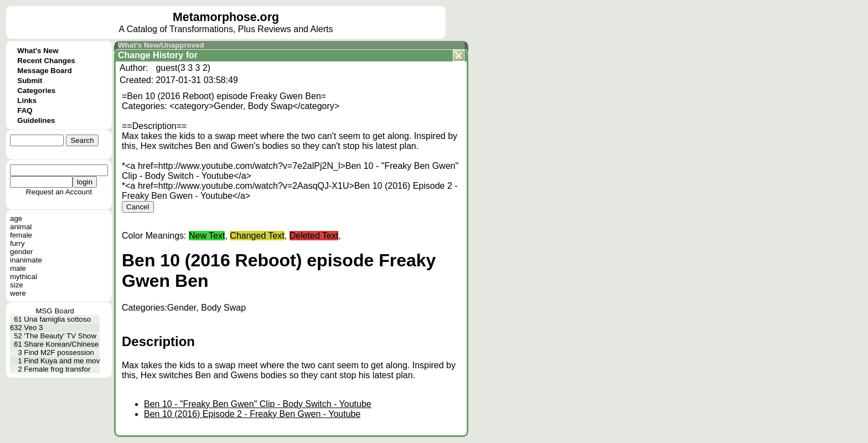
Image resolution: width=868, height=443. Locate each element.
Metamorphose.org (226, 17)
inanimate (26, 260)
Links (27, 101)
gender (22, 252)
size (17, 285)
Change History (151, 55)
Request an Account (59, 192)
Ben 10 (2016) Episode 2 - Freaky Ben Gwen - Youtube (252, 414)
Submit (30, 81)
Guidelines (36, 120)
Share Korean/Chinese (61, 344)
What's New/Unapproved (161, 45)
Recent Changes (46, 61)
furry (17, 243)
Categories (36, 91)
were (18, 293)
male (18, 268)
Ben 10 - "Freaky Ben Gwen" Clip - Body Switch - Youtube (258, 404)
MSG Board (55, 311)
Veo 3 (33, 328)
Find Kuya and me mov (62, 361)
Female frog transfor (57, 369)
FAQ (25, 110)
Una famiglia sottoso (57, 319)
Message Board (45, 71)
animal (21, 227)
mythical (24, 277)
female (21, 235)
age (16, 218)
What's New (38, 51)
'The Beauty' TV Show (60, 336)
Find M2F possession (59, 352)
